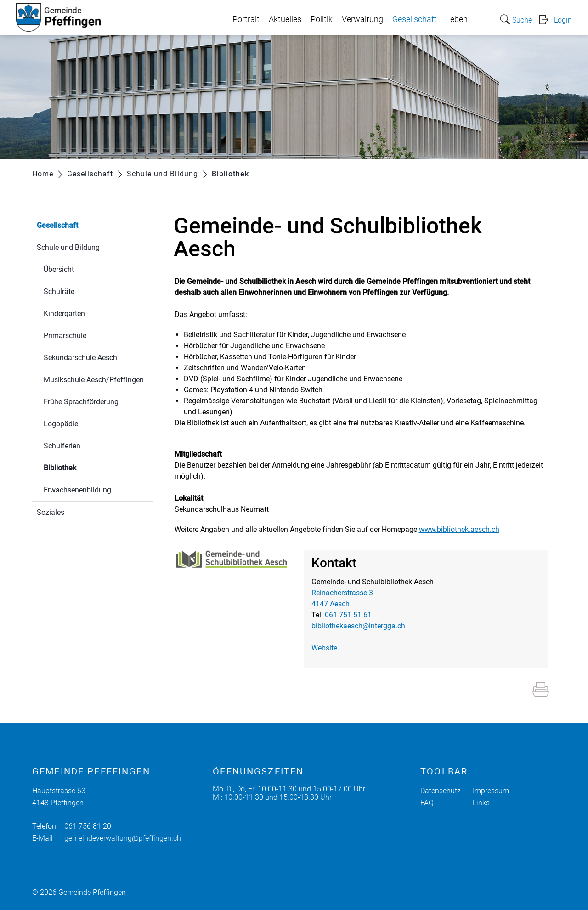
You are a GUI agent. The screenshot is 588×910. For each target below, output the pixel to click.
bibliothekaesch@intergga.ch (358, 626)
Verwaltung (362, 19)
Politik (322, 19)
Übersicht (59, 269)
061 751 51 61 (348, 615)
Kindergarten (64, 314)
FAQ (427, 803)
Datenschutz (441, 791)
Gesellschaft (415, 19)
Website (324, 648)
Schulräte (59, 291)
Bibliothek (82, 467)
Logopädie (61, 424)
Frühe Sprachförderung (81, 402)
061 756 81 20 (88, 826)
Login (563, 20)
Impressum (491, 791)
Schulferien (62, 446)
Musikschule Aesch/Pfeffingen (94, 380)
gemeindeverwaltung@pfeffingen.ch (123, 838)
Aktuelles (285, 19)
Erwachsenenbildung (77, 490)
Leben (457, 19)
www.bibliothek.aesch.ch (459, 529)
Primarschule (65, 336)
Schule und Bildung (68, 247)
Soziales (51, 512)
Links (481, 803)
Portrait (246, 19)
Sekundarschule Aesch (80, 358)
